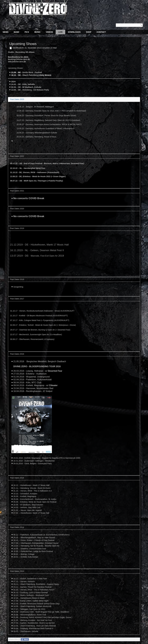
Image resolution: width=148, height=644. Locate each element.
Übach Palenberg (30, 75)
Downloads (74, 32)
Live (60, 32)
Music (37, 32)
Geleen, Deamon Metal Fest (46, 250)
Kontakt (101, 32)
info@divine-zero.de (17, 62)
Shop (89, 32)
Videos (49, 32)
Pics (27, 32)
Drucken (47, 48)
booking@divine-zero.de (19, 59)
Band (16, 32)
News (6, 32)
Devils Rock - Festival (32, 72)
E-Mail (54, 48)
